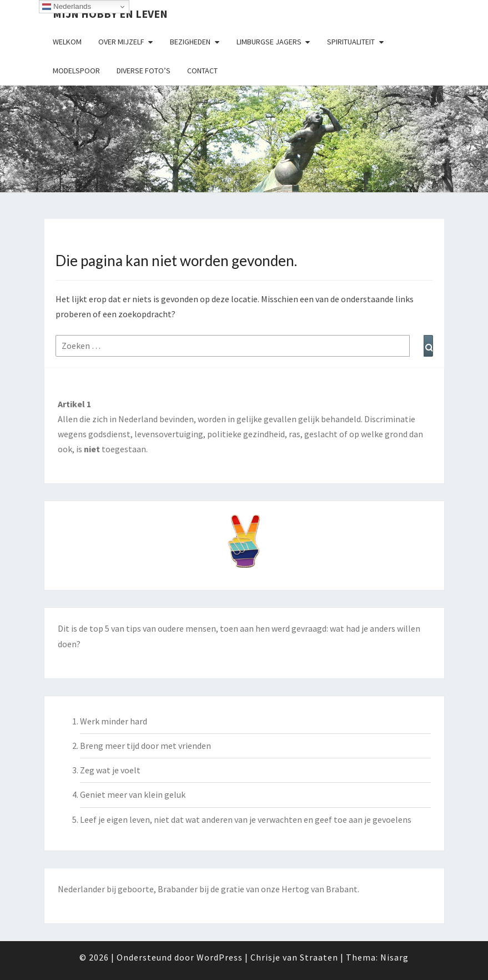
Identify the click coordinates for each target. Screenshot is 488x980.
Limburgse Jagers (269, 42)
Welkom (67, 42)
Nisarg (394, 957)
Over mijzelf (121, 42)
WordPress (220, 957)
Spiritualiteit (351, 42)
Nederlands (67, 7)
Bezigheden (190, 42)
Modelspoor (76, 71)
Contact (202, 71)
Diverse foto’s (144, 71)
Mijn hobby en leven (110, 14)
